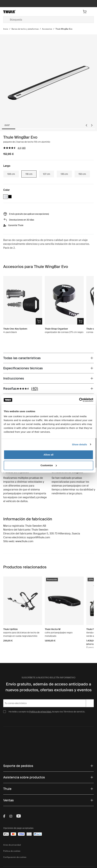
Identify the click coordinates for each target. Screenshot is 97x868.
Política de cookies (12, 851)
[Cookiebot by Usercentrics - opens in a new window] (79, 400)
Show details (80, 444)
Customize (49, 465)
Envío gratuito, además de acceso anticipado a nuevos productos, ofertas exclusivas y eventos (49, 687)
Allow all (49, 455)
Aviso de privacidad (12, 845)
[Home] (18, 12)
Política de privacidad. (40, 712)
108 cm (11, 174)
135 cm (64, 174)
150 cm (82, 174)
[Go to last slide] (86, 125)
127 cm (47, 174)
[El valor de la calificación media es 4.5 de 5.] (12, 148)
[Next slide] (92, 125)
